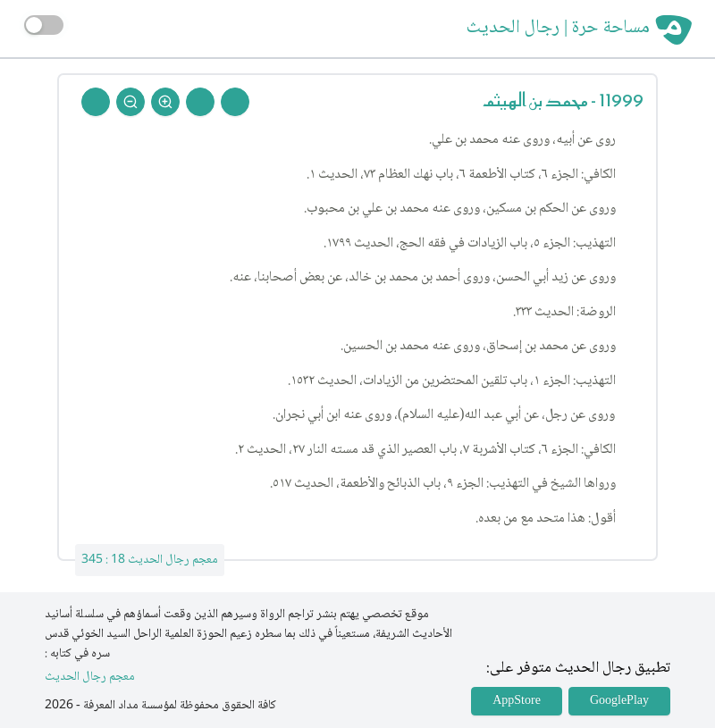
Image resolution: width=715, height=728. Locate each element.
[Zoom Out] (130, 102)
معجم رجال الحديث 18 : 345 (150, 560)
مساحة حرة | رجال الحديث (558, 29)
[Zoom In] (165, 102)
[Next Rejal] (200, 102)
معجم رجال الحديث (90, 678)
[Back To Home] (96, 102)
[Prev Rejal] (235, 102)
